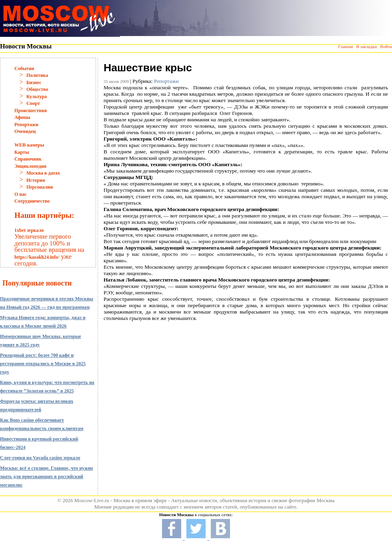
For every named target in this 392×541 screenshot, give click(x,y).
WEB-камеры (29, 145)
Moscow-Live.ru (92, 500)
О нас (21, 194)
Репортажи (26, 125)
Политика (37, 75)
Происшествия (31, 111)
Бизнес (34, 82)
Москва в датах (43, 173)
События (24, 68)
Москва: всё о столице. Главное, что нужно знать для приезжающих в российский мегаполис (47, 477)
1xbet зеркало (29, 230)
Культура (37, 97)
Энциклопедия (30, 166)
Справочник (28, 159)
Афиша (22, 117)
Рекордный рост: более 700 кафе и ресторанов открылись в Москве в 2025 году (43, 364)
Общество (37, 89)
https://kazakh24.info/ (37, 257)
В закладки (366, 46)
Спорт (33, 103)
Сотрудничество (32, 201)
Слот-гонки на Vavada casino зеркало (40, 458)
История (36, 180)
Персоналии (40, 187)
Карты (22, 152)
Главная (345, 46)
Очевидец (25, 131)
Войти (386, 46)
